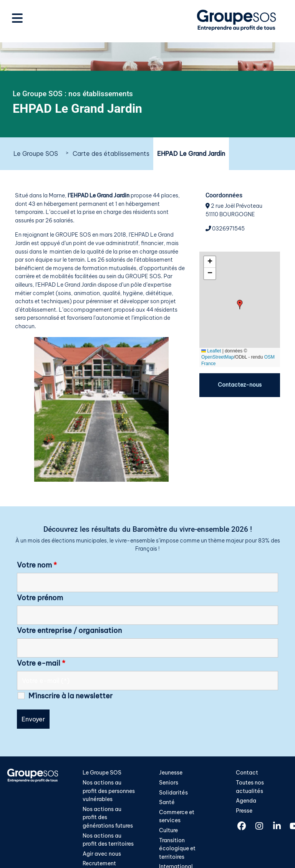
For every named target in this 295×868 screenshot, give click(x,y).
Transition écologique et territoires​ (177, 849)
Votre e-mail (41, 663)
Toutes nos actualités (250, 787)
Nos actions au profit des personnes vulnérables (109, 791)
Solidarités (173, 793)
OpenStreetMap (218, 357)
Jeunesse (171, 773)
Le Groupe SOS (36, 154)
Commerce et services (177, 816)
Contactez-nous (240, 385)
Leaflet (211, 351)
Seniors (169, 783)
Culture (168, 830)
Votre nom (37, 565)
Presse (244, 811)
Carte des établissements (111, 154)
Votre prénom (40, 598)
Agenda (246, 801)
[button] (240, 305)
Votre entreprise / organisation (69, 631)
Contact (247, 773)
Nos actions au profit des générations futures (108, 817)
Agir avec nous (102, 854)
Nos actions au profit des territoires (108, 840)
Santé (167, 802)
